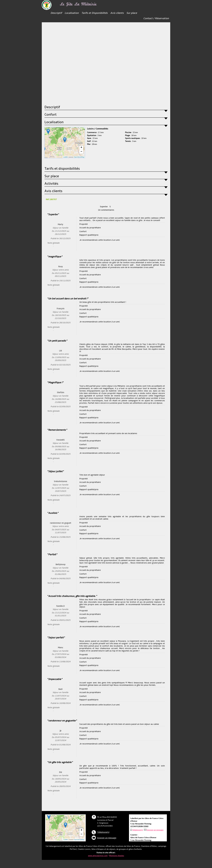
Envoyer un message (107, 838)
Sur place (132, 13)
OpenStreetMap (79, 157)
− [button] (81, 152)
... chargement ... (64, 143)
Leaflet (66, 157)
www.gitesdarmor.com (98, 856)
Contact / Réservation (156, 19)
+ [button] (81, 148)
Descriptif (56, 13)
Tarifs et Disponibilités (95, 13)
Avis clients (117, 13)
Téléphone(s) (103, 832)
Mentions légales (117, 856)
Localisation (72, 13)
